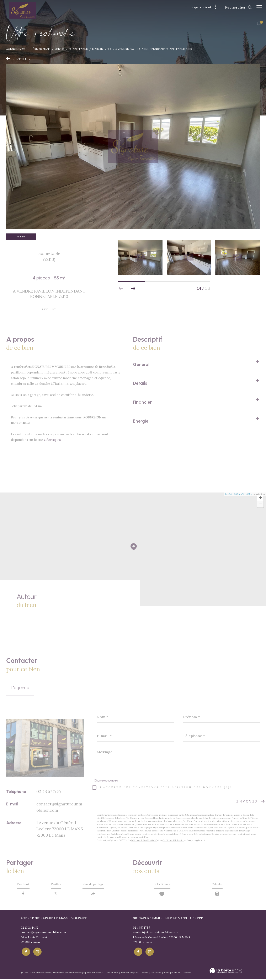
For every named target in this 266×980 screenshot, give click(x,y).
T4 (109, 49)
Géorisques (52, 440)
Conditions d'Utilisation (173, 840)
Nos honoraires (95, 974)
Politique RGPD (172, 974)
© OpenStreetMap (243, 494)
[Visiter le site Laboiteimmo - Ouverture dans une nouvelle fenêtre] (226, 972)
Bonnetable (78, 49)
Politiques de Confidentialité (144, 840)
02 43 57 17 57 (49, 791)
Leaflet (229, 494)
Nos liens (156, 974)
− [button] (260, 504)
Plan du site (112, 974)
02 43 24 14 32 (30, 930)
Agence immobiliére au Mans (28, 49)
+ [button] (260, 498)
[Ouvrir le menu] (259, 7)
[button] (133, 288)
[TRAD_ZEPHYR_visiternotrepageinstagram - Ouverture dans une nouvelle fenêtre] (36, 953)
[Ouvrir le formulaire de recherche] (236, 7)
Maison (98, 49)
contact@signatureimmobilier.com (43, 935)
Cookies (187, 974)
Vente (59, 49)
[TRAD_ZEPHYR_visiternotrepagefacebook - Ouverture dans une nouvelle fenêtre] (25, 953)
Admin (145, 974)
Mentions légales (130, 974)
